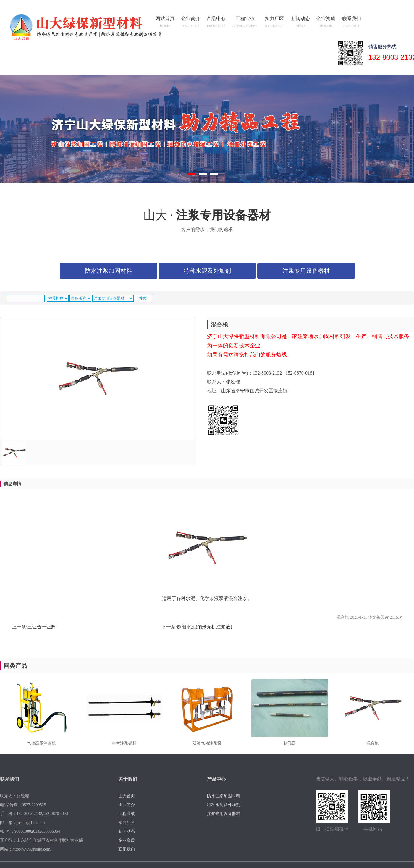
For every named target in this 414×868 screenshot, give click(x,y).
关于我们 (128, 779)
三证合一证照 (41, 627)
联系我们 (352, 23)
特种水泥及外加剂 (207, 271)
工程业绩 (245, 23)
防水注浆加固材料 (109, 271)
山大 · (207, 222)
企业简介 (191, 23)
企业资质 (326, 23)
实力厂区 (275, 23)
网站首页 (165, 23)
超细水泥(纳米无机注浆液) (204, 627)
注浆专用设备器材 (306, 271)
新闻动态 (300, 23)
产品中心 (216, 23)
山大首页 (127, 796)
